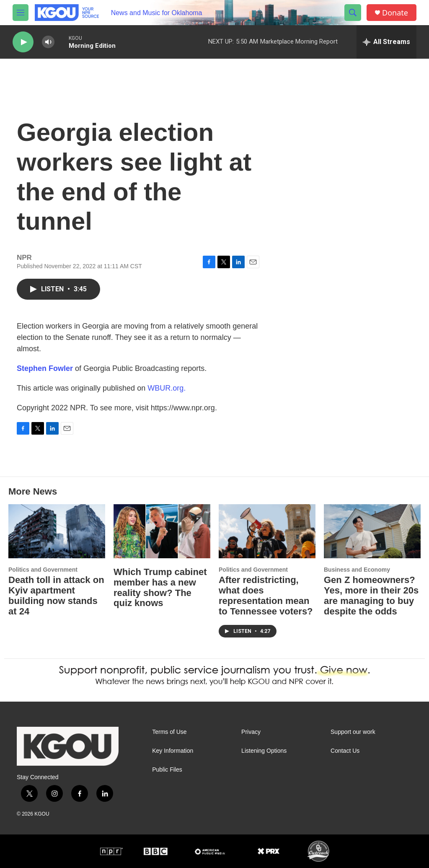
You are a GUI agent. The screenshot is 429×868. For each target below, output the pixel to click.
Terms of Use (169, 732)
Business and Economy (357, 570)
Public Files (167, 770)
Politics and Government (43, 570)
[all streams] (386, 42)
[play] (23, 42)
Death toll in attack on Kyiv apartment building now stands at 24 (56, 596)
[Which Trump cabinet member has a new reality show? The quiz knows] (162, 531)
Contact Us (345, 751)
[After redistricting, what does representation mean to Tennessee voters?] (267, 531)
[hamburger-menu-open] (21, 13)
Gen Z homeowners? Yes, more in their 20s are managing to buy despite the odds (371, 596)
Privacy (251, 732)
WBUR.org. (167, 388)
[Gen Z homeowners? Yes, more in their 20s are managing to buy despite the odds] (372, 531)
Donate (395, 13)
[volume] (48, 42)
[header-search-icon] (353, 13)
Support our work (353, 732)
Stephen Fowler (45, 368)
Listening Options (264, 751)
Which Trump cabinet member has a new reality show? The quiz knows (160, 588)
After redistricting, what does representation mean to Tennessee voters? (266, 596)
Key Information (173, 751)
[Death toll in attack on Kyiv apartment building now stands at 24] (57, 531)
